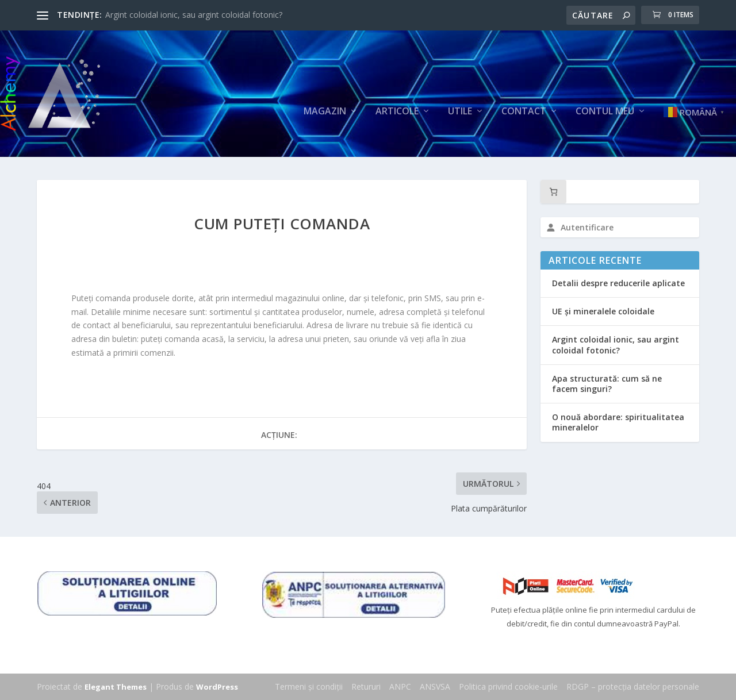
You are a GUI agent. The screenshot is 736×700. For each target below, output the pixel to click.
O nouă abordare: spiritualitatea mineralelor (618, 422)
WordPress (217, 687)
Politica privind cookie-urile (508, 686)
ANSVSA (435, 686)
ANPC (400, 686)
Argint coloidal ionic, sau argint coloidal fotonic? (194, 15)
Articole (397, 112)
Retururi (366, 686)
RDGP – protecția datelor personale (633, 686)
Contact (524, 112)
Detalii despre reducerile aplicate (618, 283)
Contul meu (605, 112)
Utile (460, 112)
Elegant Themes (116, 687)
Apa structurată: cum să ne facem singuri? (607, 384)
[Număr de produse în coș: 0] (553, 192)
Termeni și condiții (309, 686)
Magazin (325, 112)
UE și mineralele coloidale (603, 311)
